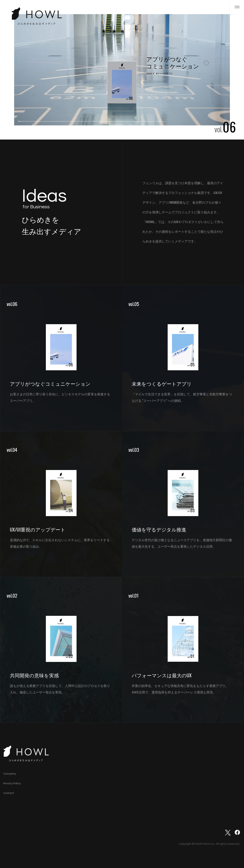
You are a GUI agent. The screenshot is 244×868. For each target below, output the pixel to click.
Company (10, 774)
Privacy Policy (12, 783)
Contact (9, 793)
